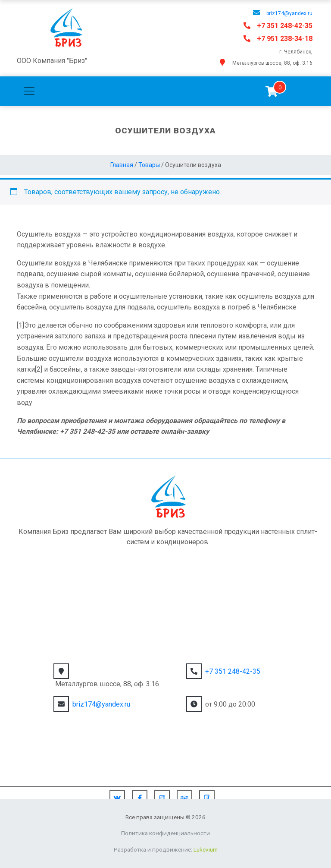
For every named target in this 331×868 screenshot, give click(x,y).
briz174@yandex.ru (289, 13)
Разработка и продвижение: (166, 849)
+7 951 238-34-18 (285, 39)
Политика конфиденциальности (165, 833)
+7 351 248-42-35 (285, 26)
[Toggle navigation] (29, 91)
